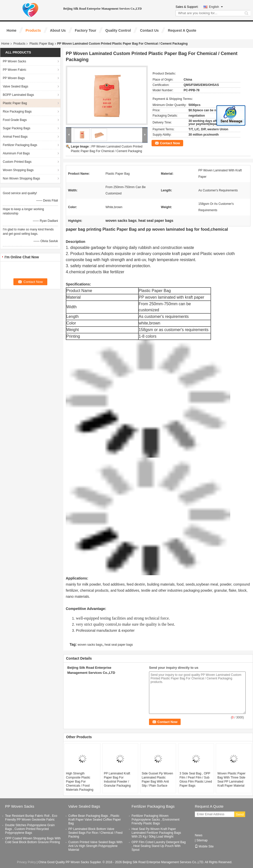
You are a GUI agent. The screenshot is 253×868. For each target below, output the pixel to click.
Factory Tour (86, 30)
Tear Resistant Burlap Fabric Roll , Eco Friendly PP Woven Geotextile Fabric (31, 818)
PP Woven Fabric (15, 70)
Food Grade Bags (15, 120)
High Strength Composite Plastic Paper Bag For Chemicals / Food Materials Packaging (80, 782)
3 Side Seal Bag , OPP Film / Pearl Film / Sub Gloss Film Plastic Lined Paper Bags (196, 780)
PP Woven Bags (14, 78)
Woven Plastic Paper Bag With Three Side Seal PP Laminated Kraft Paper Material (231, 780)
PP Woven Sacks (14, 61)
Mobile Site (204, 846)
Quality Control (118, 30)
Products (33, 30)
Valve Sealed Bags (16, 86)
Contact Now (170, 143)
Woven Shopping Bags (18, 170)
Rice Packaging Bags (17, 112)
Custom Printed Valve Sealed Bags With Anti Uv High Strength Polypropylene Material (95, 846)
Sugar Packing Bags (17, 128)
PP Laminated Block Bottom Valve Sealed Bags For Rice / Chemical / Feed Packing (95, 833)
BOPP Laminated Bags (18, 95)
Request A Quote (182, 30)
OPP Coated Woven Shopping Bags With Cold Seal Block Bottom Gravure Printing (33, 840)
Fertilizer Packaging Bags (20, 145)
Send (240, 814)
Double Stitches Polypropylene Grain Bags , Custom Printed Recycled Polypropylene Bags (30, 829)
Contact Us (149, 30)
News (199, 835)
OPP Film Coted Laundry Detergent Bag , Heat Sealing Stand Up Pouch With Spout (159, 846)
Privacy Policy (26, 862)
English (216, 7)
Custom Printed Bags (17, 162)
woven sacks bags (90, 645)
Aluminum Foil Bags (16, 153)
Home (12, 30)
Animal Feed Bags (15, 137)
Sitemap (202, 840)
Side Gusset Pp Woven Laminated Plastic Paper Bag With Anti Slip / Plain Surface (157, 780)
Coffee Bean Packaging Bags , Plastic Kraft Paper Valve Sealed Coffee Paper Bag (95, 820)
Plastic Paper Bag (41, 44)
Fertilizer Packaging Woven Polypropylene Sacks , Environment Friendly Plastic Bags (155, 820)
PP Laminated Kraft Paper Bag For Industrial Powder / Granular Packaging (117, 780)
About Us (58, 30)
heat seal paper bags (119, 645)
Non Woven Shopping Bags (21, 178)
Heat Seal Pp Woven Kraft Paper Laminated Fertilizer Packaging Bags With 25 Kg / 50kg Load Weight (156, 833)
